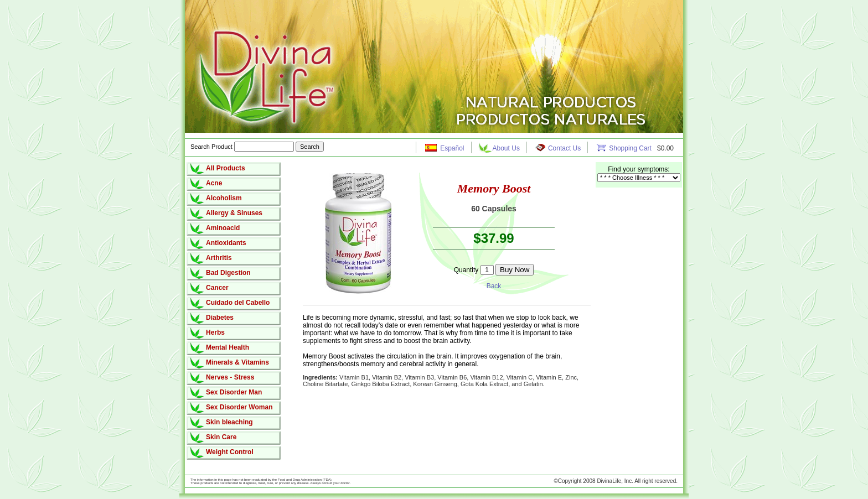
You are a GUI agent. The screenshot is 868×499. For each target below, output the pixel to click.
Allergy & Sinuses (234, 213)
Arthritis (219, 258)
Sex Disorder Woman (239, 407)
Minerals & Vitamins (237, 362)
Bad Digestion (228, 273)
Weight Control (230, 452)
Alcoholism (224, 198)
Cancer (217, 288)
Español (452, 148)
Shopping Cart (631, 148)
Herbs (215, 332)
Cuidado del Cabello (238, 303)
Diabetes (220, 318)
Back (494, 286)
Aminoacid (223, 228)
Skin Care (221, 437)
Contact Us (564, 148)
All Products (226, 168)
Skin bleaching (229, 422)
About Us (506, 148)
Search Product (243, 147)
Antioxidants (226, 243)
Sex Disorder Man (234, 392)
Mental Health (228, 347)
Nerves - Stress (230, 377)
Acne (214, 183)
